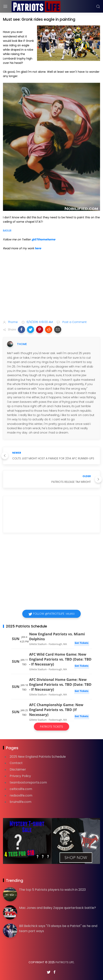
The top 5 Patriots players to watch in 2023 (52, 890)
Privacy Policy (20, 776)
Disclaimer (18, 769)
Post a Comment (74, 322)
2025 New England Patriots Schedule (38, 757)
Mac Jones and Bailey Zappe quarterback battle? (58, 908)
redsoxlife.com (21, 795)
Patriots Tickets (51, 727)
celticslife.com (21, 789)
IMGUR (7, 231)
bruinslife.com (20, 802)
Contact (16, 763)
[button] (21, 329)
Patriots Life (65, 962)
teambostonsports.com (28, 782)
